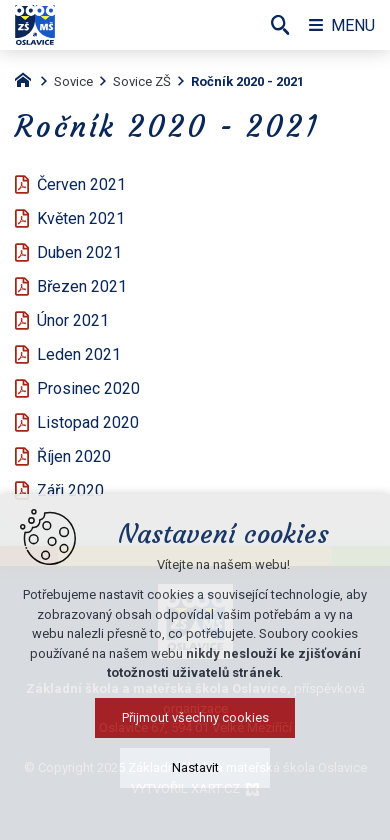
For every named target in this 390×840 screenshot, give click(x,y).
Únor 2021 (73, 320)
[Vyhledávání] (280, 25)
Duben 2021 (79, 252)
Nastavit (195, 781)
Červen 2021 (81, 184)
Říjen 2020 (74, 456)
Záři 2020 (70, 490)
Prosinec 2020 (88, 388)
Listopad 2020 (88, 422)
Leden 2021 (79, 354)
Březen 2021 (82, 286)
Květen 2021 (81, 218)
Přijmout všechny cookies (195, 731)
